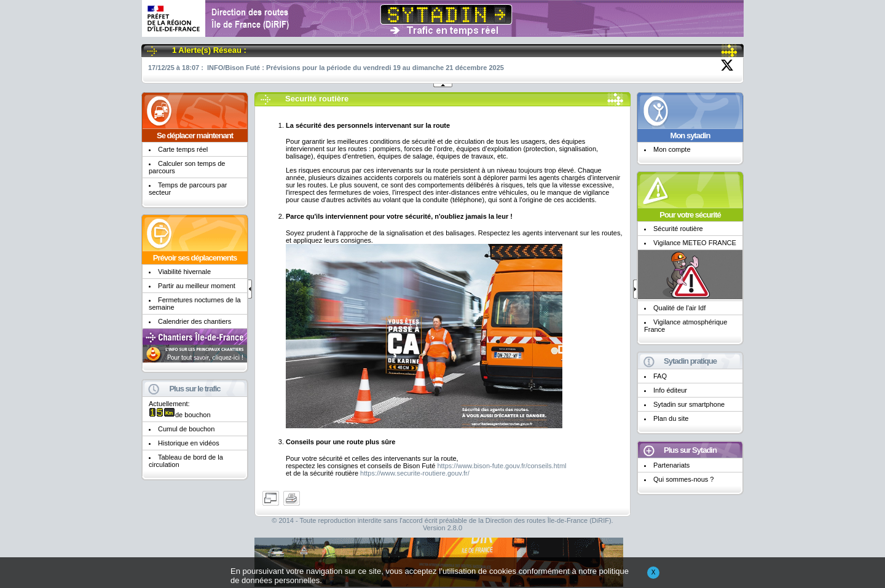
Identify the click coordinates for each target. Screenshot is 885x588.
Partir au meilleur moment (197, 286)
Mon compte (672, 149)
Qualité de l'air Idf (679, 308)
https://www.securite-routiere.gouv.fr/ (415, 473)
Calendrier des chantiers (195, 321)
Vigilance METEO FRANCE (695, 243)
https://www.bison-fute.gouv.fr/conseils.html (502, 466)
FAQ (660, 376)
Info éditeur (670, 390)
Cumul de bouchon (186, 429)
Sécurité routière (678, 229)
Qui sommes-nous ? (683, 479)
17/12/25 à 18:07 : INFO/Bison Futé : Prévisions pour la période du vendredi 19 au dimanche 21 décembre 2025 (326, 68)
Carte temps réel (183, 149)
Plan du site (671, 418)
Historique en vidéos (189, 443)
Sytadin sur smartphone (689, 404)
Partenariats (671, 465)
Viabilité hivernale (184, 272)
